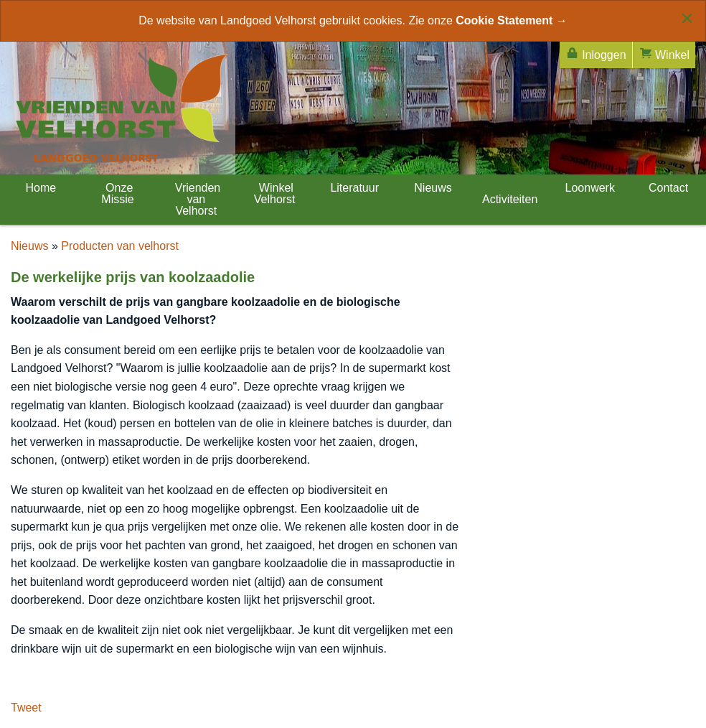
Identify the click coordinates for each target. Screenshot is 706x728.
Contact (667, 188)
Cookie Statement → (512, 20)
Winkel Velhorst (275, 193)
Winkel (664, 53)
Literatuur (353, 188)
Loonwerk (588, 188)
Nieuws (432, 188)
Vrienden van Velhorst (196, 199)
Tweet (26, 708)
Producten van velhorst (120, 246)
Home (39, 188)
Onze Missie (117, 193)
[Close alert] (687, 18)
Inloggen (596, 53)
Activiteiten (510, 199)
